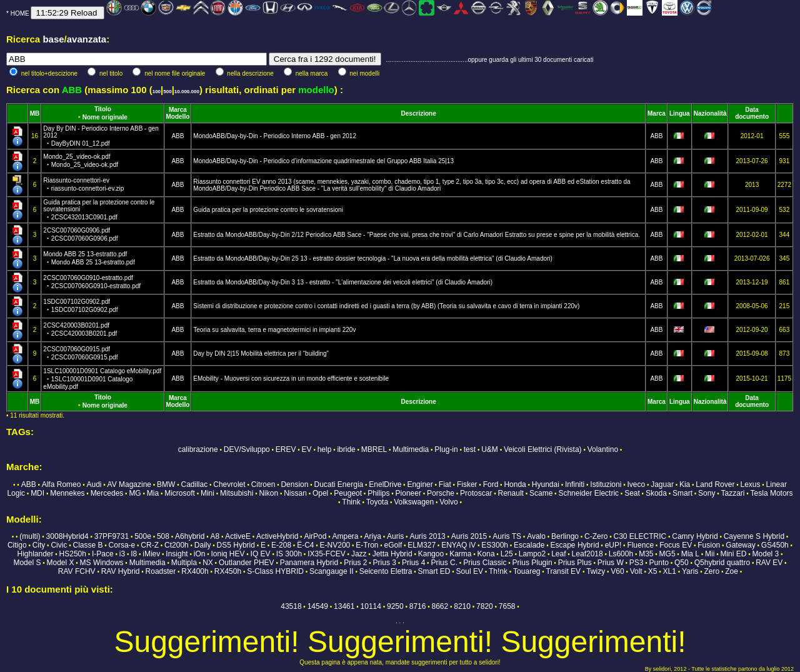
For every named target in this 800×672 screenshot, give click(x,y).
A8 (215, 536)
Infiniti (575, 484)
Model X (60, 563)
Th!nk (498, 571)
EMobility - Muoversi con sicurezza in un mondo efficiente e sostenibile (291, 379)
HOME (20, 13)
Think (351, 502)
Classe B (87, 545)
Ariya (373, 536)
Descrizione (419, 113)
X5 (653, 571)
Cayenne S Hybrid (754, 536)
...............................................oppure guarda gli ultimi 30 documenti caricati (490, 60)
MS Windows (102, 563)
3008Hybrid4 (67, 536)
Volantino (603, 449)
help (325, 449)
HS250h (73, 554)
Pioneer (408, 493)
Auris (395, 536)
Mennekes (67, 493)
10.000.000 (187, 92)
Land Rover (715, 484)
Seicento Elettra (386, 571)
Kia (685, 484)
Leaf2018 (587, 554)
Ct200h (177, 545)
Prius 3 (385, 563)
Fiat (445, 484)
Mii (710, 554)
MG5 (667, 554)
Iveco (636, 484)
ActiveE (238, 536)
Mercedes (107, 493)
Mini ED (733, 554)
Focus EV (676, 545)
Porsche (441, 493)
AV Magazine (129, 484)
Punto (659, 563)
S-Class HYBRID (275, 571)
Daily (203, 545)
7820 (485, 606)
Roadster (161, 571)
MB (35, 113)
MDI (37, 493)
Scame (541, 493)
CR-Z (150, 545)
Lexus (750, 484)
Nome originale (105, 117)
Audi (94, 484)
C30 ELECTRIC (640, 536)
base (53, 39)
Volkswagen (414, 502)
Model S (27, 563)
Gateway (740, 545)
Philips (378, 493)
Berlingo (565, 536)
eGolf (393, 545)
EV (307, 449)
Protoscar (476, 493)
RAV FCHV (77, 571)
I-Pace (103, 554)
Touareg (527, 571)
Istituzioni (606, 484)
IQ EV (261, 554)
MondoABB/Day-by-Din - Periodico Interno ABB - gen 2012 (275, 136)
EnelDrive (385, 484)
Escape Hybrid (575, 545)
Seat (632, 493)
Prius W (611, 563)
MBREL (374, 449)
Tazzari (733, 493)
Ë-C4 (305, 545)
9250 (395, 606)
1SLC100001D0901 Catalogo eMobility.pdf (102, 379)
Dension (294, 484)
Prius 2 (355, 563)
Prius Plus (575, 563)
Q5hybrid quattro (722, 563)
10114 (371, 606)
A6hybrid (190, 536)
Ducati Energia (339, 484)
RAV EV (769, 563)
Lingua (680, 113)
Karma (460, 554)
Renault (511, 493)
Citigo (17, 545)
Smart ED (434, 571)
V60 (617, 571)
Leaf (558, 554)
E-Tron (367, 545)
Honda (515, 484)
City (39, 545)
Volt (636, 571)
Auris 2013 (427, 536)
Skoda (656, 493)
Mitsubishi (237, 493)
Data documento (752, 113)
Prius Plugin (532, 563)
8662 (440, 606)
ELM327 (422, 545)
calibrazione (198, 449)
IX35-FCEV (327, 554)
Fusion (709, 545)
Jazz (359, 554)
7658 (507, 606)
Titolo (103, 109)
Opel (320, 493)
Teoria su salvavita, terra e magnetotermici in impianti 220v (274, 330)
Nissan (295, 493)
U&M (490, 449)
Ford (491, 484)
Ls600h (621, 554)
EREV (286, 449)
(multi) (30, 536)
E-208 (281, 545)
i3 (122, 554)
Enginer (420, 484)
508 (163, 536)
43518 (291, 606)
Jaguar (662, 484)
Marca (178, 110)
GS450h (775, 545)
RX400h (195, 571)
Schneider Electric (588, 493)
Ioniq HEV (228, 554)
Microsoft (180, 493)
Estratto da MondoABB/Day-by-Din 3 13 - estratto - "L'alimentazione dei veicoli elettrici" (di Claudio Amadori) (343, 282)
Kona (486, 554)
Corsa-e (122, 545)
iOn (200, 554)
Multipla (184, 563)
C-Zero (596, 536)
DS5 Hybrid (236, 545)
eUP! (613, 545)
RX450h (228, 571)
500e (143, 536)
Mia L (690, 554)
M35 (646, 554)
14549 (318, 606)
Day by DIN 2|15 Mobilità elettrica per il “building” (261, 354)
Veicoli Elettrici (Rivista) (543, 449)
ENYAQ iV (458, 545)
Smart (682, 493)
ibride (346, 449)
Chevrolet (229, 484)
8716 (418, 606)
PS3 (637, 563)
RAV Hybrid (121, 571)
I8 (134, 554)
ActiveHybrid (277, 536)
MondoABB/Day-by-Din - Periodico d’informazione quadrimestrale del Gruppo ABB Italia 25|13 (323, 161)
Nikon (268, 493)
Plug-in (446, 449)
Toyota (377, 502)
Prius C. (444, 563)
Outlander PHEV (247, 563)
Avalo (536, 536)
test (470, 449)
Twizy (596, 571)
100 (157, 92)
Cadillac (195, 484)
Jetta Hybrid (392, 554)
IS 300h (289, 554)
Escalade (529, 545)
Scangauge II (332, 571)
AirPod (315, 536)
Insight (177, 554)
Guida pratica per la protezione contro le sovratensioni (268, 210)
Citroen (263, 484)
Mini (207, 493)
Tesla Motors (772, 493)
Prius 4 (413, 563)
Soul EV (470, 571)
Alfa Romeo (62, 484)
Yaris (690, 571)
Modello (178, 117)
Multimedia (411, 449)
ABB (177, 136)
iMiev (151, 554)
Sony (707, 493)
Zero (712, 571)
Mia (153, 493)
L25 (507, 554)
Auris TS (507, 536)
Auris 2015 (469, 536)
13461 (344, 606)
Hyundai (546, 484)
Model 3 (766, 554)
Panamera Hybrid (309, 563)
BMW (166, 484)
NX (208, 563)
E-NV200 (335, 545)
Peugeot (348, 493)
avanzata (87, 39)
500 (167, 92)
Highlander (35, 554)
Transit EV (564, 571)
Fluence (640, 545)
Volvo (448, 502)
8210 (462, 606)
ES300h (495, 545)
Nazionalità (710, 113)
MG (135, 493)
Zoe (732, 571)
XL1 (670, 571)
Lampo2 (532, 554)
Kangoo (431, 554)
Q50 (682, 563)
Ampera (345, 536)
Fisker (467, 484)
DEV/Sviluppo (247, 449)
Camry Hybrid (695, 536)
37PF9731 (112, 536)
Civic (59, 545)
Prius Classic (485, 563)
